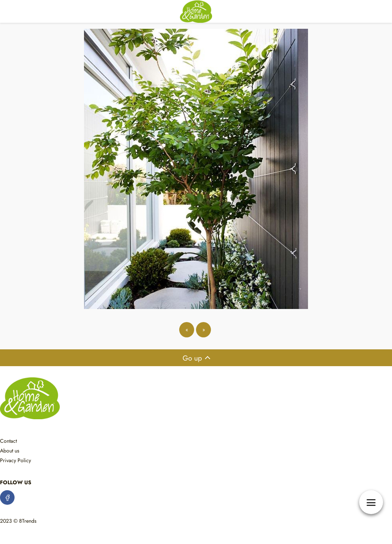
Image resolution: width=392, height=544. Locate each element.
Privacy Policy (15, 460)
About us (10, 451)
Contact (8, 441)
